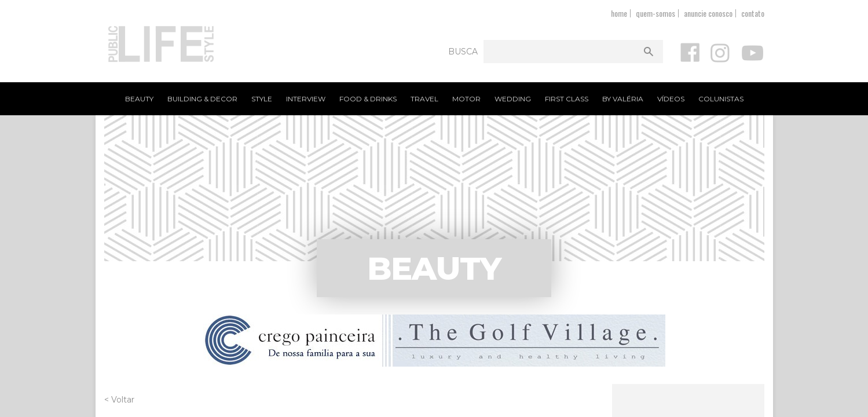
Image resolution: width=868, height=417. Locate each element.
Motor (466, 99)
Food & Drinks (368, 99)
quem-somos (655, 13)
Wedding (513, 99)
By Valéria (623, 99)
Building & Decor (202, 99)
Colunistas (721, 99)
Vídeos (671, 99)
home (619, 13)
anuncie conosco (708, 13)
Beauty (139, 99)
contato (753, 13)
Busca (463, 52)
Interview (306, 99)
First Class (567, 99)
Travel (424, 99)
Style (262, 99)
